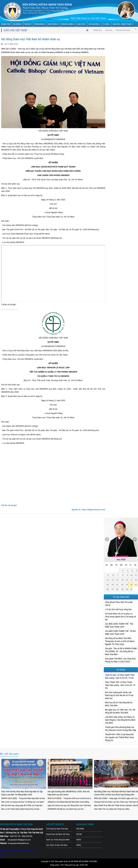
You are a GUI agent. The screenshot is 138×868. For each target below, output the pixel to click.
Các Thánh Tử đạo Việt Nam (57, 845)
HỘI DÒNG (17, 24)
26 (107, 589)
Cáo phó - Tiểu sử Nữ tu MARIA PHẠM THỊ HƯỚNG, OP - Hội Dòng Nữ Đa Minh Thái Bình (121, 651)
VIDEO (79, 845)
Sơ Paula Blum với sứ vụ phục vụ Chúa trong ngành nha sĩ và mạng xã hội (120, 617)
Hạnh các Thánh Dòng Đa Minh (58, 840)
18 (136, 580)
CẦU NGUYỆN (94, 24)
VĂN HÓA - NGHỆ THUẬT (123, 24)
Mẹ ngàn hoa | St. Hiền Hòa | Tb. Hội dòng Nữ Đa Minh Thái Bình (120, 711)
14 (117, 580)
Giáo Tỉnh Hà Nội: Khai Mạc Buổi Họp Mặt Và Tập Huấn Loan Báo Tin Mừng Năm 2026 (68, 793)
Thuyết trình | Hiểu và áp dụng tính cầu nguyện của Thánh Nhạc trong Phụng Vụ (119, 737)
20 (113, 585)
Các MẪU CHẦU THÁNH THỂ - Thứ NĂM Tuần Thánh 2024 (119, 625)
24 (131, 585)
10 (131, 575)
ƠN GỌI (28, 24)
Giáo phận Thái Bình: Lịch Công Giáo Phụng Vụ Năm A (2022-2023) (120, 660)
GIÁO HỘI (82, 24)
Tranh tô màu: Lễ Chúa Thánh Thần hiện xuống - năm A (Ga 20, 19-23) (120, 676)
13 (113, 580)
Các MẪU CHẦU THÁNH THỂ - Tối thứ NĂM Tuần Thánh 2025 (120, 633)
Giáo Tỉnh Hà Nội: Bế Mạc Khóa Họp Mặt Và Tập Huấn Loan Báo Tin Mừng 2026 (21, 793)
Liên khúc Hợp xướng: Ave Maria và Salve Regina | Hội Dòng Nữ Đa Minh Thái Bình (120, 720)
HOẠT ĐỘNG (53, 24)
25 (136, 585)
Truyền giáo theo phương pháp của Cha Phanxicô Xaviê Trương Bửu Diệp (121, 729)
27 (113, 589)
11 (136, 575)
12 (107, 580)
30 (127, 589)
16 (127, 580)
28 (117, 589)
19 (107, 585)
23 (127, 585)
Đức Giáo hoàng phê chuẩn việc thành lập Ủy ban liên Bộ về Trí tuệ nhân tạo (119, 695)
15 (122, 580)
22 (122, 585)
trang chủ (97, 30)
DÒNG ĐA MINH (68, 24)
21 (117, 585)
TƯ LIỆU (107, 24)
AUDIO (79, 840)
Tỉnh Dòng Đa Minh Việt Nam (57, 829)
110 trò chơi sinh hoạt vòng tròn (118, 609)
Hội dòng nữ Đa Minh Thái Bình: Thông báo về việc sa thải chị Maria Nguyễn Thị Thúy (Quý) (120, 641)
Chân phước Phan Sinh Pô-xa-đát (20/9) (119, 604)
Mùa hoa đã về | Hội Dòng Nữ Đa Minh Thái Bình (119, 704)
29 (122, 589)
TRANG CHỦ (6, 24)
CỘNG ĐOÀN (40, 24)
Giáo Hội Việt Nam (123, 30)
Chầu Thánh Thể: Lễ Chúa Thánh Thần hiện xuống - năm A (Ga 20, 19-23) (120, 685)
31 (131, 589)
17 (131, 580)
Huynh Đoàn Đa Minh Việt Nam (58, 834)
